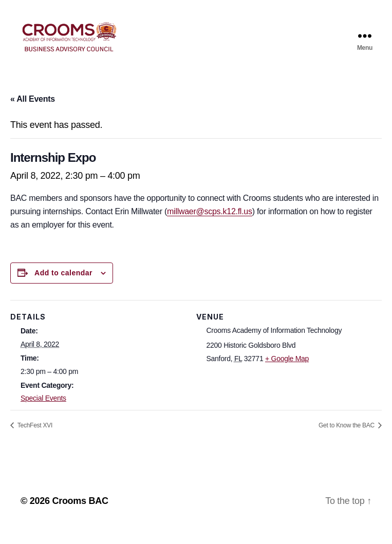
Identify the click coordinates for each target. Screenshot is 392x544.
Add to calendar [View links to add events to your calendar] (63, 287)
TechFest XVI (34, 439)
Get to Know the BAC (347, 439)
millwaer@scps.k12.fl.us (210, 225)
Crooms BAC (80, 515)
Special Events (43, 412)
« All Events (33, 113)
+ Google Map (287, 372)
